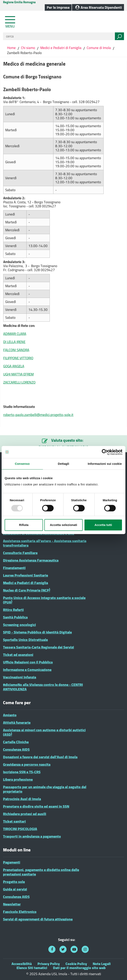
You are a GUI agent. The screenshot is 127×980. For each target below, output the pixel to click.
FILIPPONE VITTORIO (18, 358)
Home (12, 48)
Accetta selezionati (63, 525)
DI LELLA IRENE (14, 342)
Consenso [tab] (22, 464)
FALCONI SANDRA (16, 350)
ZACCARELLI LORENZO (19, 382)
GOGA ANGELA (14, 366)
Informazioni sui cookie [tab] (105, 464)
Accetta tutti (103, 525)
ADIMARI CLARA (15, 334)
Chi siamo (28, 48)
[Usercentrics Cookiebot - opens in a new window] (105, 452)
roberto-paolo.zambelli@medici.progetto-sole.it (38, 415)
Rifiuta (24, 525)
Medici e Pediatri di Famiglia (61, 48)
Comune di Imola (99, 48)
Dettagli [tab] (63, 464)
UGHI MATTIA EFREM (18, 374)
